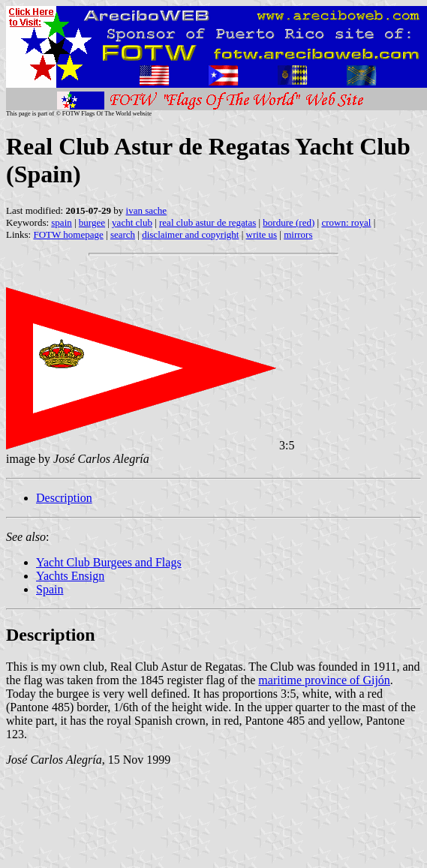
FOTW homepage (68, 234)
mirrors (298, 234)
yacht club (132, 222)
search (123, 234)
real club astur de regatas (207, 222)
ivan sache (147, 210)
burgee (92, 222)
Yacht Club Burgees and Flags (109, 562)
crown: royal (346, 222)
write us (262, 234)
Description (64, 498)
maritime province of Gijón (324, 680)
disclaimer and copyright (190, 234)
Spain (50, 589)
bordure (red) (289, 222)
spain (61, 222)
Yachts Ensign (70, 576)
